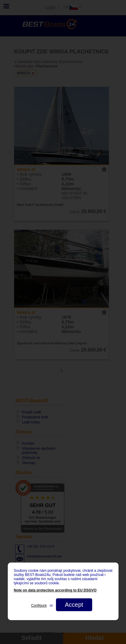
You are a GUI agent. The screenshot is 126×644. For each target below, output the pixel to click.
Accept (74, 605)
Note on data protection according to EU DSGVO (55, 590)
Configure (39, 606)
